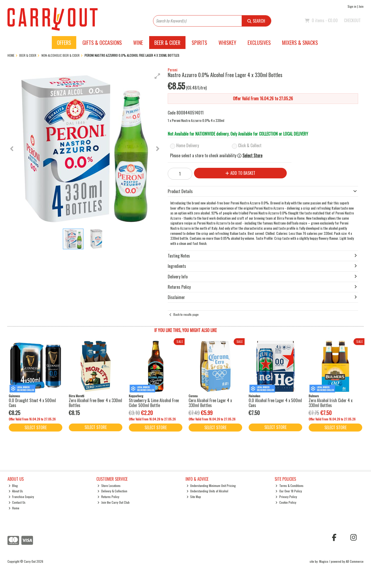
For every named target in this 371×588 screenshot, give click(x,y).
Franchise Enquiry (21, 497)
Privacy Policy (286, 497)
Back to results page (186, 314)
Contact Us (17, 502)
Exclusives (259, 43)
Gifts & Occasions (102, 43)
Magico (324, 561)
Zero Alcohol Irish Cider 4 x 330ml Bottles (331, 403)
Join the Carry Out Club (113, 502)
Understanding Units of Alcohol (208, 491)
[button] (157, 76)
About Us (16, 491)
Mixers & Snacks (300, 43)
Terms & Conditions (289, 486)
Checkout (352, 20)
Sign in (352, 6)
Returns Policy (108, 497)
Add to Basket (237, 173)
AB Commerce (355, 561)
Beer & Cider (167, 43)
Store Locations (109, 486)
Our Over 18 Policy (289, 491)
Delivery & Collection (112, 491)
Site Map (194, 497)
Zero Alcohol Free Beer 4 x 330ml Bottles (95, 403)
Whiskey (227, 43)
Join (361, 6)
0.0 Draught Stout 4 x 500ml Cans (32, 403)
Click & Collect (250, 145)
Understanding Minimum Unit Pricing (211, 486)
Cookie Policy (286, 502)
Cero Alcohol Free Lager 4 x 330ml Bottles (210, 403)
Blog (13, 486)
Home (14, 508)
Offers (64, 43)
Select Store (252, 156)
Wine (138, 43)
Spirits (199, 43)
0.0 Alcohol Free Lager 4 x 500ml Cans (275, 403)
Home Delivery (188, 145)
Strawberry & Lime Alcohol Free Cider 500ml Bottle (154, 403)
